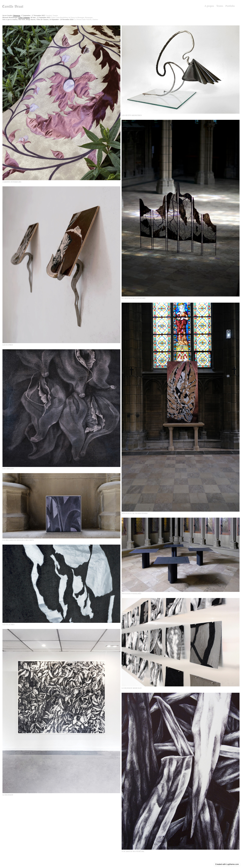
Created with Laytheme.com (227, 864)
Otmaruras (17, 15)
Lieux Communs (24, 17)
